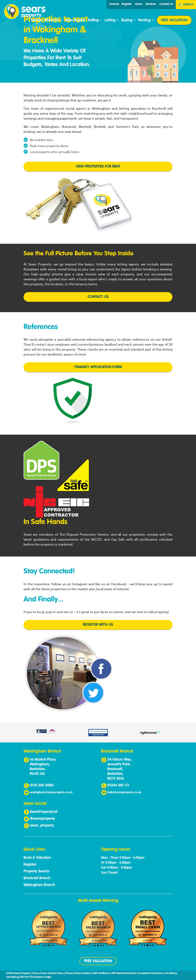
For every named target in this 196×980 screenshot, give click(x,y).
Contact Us (166, 4)
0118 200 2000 (42, 785)
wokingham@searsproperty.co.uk (51, 792)
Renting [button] (146, 20)
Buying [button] (128, 20)
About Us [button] (53, 20)
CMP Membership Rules (124, 973)
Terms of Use (39, 973)
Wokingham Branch (39, 885)
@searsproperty (42, 819)
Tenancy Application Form (98, 367)
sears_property (42, 825)
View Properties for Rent (98, 167)
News (139, 4)
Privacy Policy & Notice (78, 973)
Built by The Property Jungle (36, 977)
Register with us (98, 625)
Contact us (98, 297)
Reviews (151, 4)
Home (36, 20)
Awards (114, 4)
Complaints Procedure (150, 973)
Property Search (36, 871)
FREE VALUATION (174, 20)
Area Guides (75, 20)
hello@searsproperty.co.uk (124, 792)
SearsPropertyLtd (44, 812)
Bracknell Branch (37, 878)
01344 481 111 (118, 785)
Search (186, 5)
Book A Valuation (37, 858)
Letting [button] (112, 20)
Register (127, 4)
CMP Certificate (101, 973)
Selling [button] (95, 20)
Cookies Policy (56, 973)
